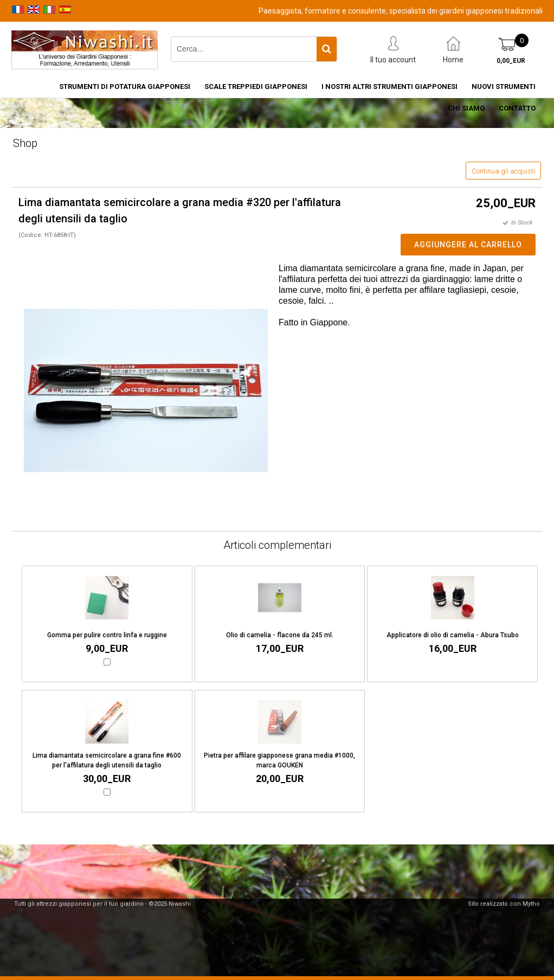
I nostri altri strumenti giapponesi (389, 87)
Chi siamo (466, 108)
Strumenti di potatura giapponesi (125, 87)
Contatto (517, 108)
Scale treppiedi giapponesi (256, 87)
